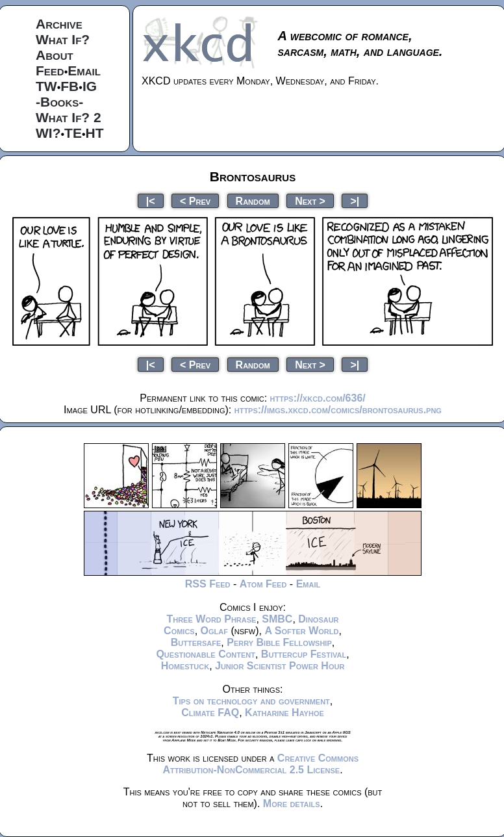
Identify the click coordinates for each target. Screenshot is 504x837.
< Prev (195, 200)
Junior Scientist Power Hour (280, 666)
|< (151, 200)
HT (95, 133)
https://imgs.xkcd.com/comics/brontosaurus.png (338, 410)
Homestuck (185, 666)
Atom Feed (263, 584)
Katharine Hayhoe (284, 713)
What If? (63, 39)
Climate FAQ (210, 713)
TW (46, 86)
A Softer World (301, 631)
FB (69, 86)
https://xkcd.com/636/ (318, 398)
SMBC (277, 619)
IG (90, 86)
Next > (310, 200)
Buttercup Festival (304, 654)
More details (292, 804)
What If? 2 (69, 117)
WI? (48, 133)
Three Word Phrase (211, 619)
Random (253, 200)
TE (73, 133)
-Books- (59, 102)
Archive (59, 24)
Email (84, 71)
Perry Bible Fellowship (279, 642)
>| (355, 200)
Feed (50, 71)
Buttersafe (196, 642)
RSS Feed (208, 584)
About (55, 55)
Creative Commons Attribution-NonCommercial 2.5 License (260, 764)
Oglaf (214, 631)
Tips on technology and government (251, 701)
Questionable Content (206, 654)
